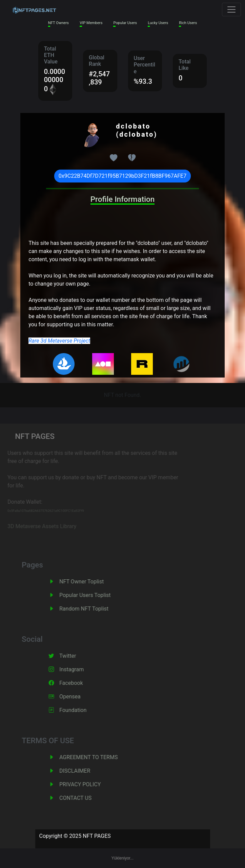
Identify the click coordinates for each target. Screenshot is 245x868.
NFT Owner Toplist (89, 582)
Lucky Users (158, 23)
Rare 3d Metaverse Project (59, 341)
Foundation (81, 710)
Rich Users (188, 23)
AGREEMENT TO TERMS (96, 757)
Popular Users (125, 23)
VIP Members (91, 23)
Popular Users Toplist (93, 595)
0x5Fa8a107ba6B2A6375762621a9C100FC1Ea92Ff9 (40, 511)
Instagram (79, 669)
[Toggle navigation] (231, 9)
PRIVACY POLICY (88, 784)
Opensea (78, 697)
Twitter (75, 656)
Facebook (79, 683)
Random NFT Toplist (92, 609)
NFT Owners (58, 23)
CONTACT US (83, 798)
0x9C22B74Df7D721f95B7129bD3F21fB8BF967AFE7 (122, 176)
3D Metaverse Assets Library (36, 526)
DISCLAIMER (83, 771)
